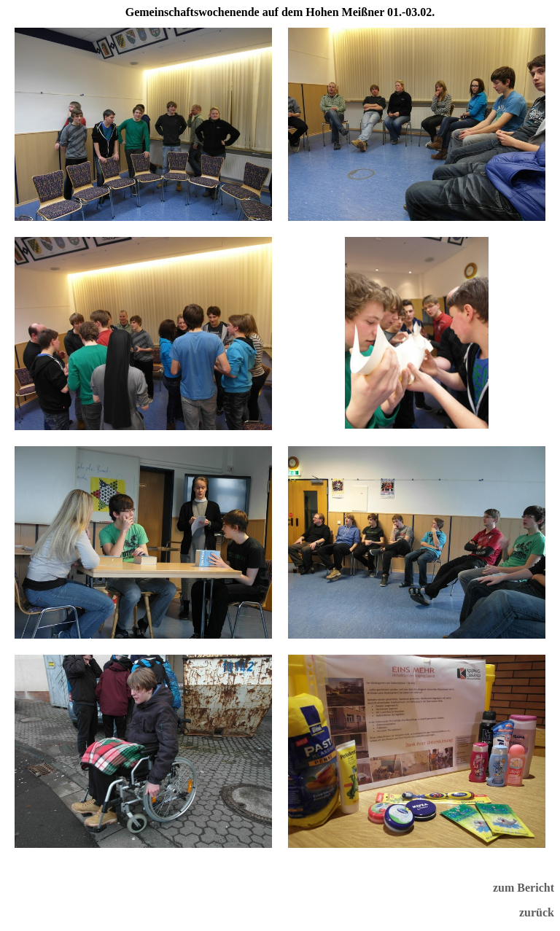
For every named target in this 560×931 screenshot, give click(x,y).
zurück (537, 912)
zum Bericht (524, 888)
